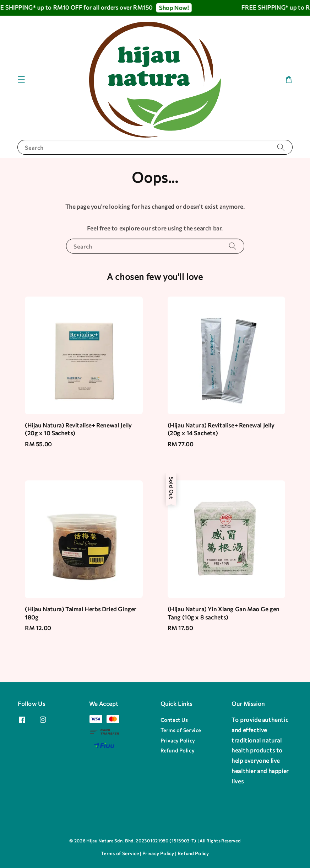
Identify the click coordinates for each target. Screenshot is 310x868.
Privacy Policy (178, 741)
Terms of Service (181, 730)
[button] (21, 80)
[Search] (281, 147)
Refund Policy (178, 750)
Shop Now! (175, 8)
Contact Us (174, 720)
